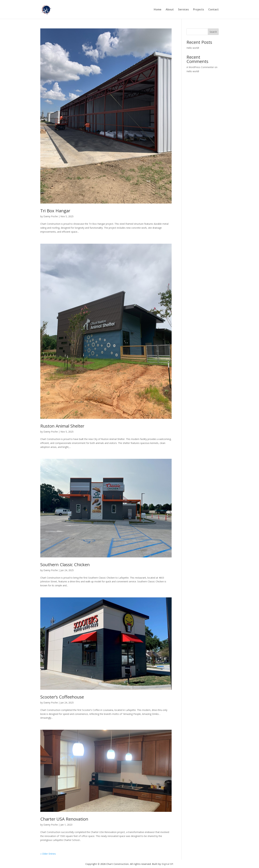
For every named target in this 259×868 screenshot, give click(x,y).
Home (158, 10)
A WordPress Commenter (200, 67)
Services (183, 10)
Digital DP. (168, 864)
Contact (213, 10)
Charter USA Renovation (64, 819)
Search (213, 32)
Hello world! (193, 48)
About (170, 10)
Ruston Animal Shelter (62, 426)
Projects (199, 10)
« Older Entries (48, 854)
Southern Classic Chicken (65, 565)
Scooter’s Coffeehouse (62, 697)
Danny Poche (51, 216)
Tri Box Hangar (55, 211)
